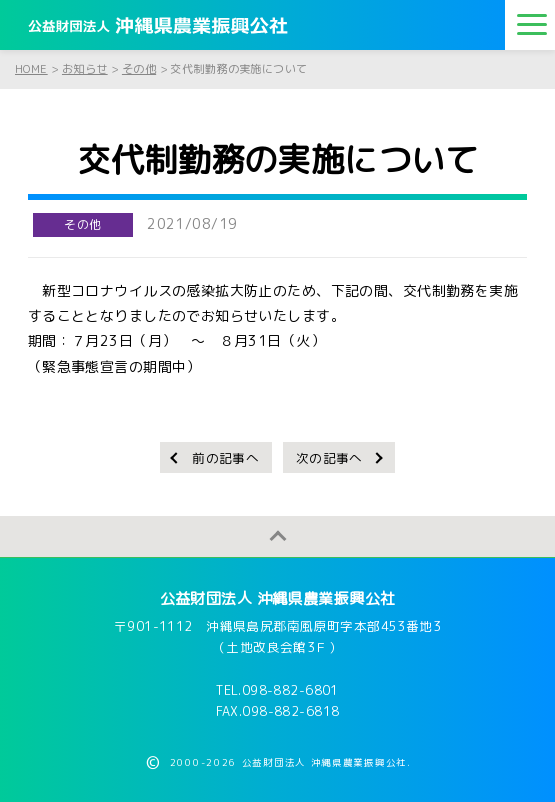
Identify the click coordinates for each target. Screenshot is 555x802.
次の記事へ (329, 458)
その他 (82, 224)
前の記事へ (225, 458)
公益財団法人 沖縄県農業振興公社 (278, 598)
